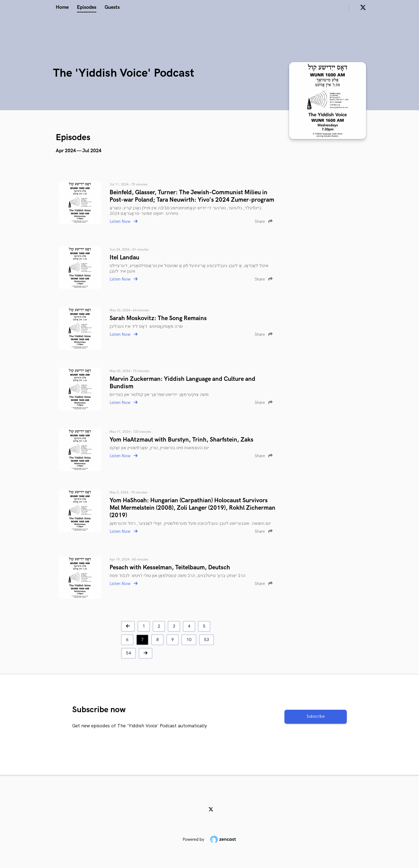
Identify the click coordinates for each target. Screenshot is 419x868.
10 (189, 640)
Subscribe (316, 716)
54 (129, 653)
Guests (112, 7)
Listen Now (124, 222)
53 (206, 640)
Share (264, 222)
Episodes (87, 7)
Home (62, 7)
